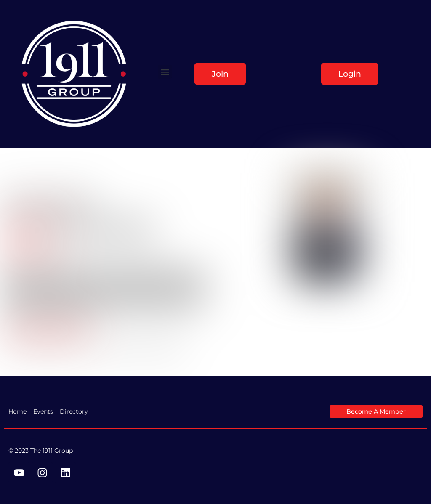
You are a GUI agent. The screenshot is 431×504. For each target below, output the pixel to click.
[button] (165, 72)
